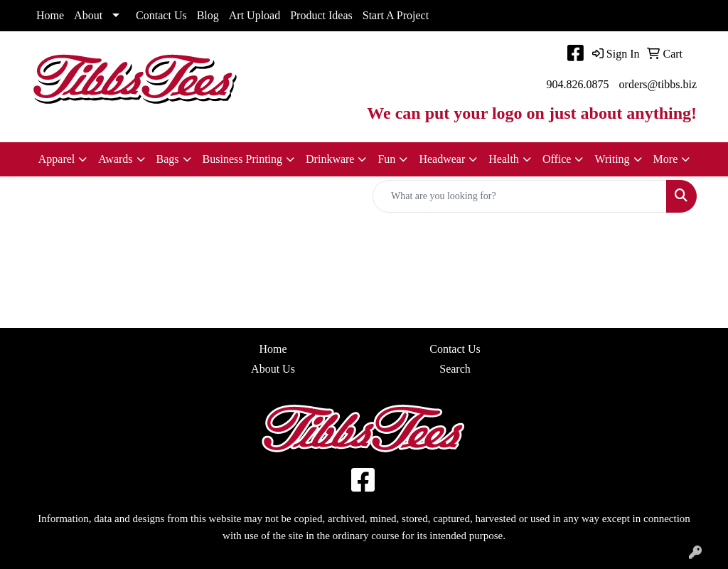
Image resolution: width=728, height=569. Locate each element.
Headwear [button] (442, 159)
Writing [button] (612, 159)
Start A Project (396, 15)
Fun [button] (386, 159)
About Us (273, 369)
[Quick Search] (520, 196)
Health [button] (504, 159)
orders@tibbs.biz (658, 84)
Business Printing (242, 159)
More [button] (666, 159)
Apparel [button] (57, 159)
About (88, 15)
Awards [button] (115, 159)
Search (455, 369)
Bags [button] (168, 159)
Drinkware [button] (330, 159)
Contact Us (161, 15)
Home (50, 15)
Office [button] (557, 159)
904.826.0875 (578, 84)
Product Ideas (321, 15)
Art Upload (255, 15)
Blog (208, 15)
